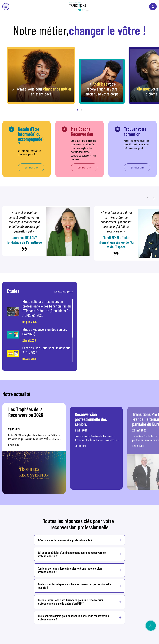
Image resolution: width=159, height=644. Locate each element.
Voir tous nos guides (63, 291)
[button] (78, 110)
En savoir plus (31, 167)
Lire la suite (14, 445)
